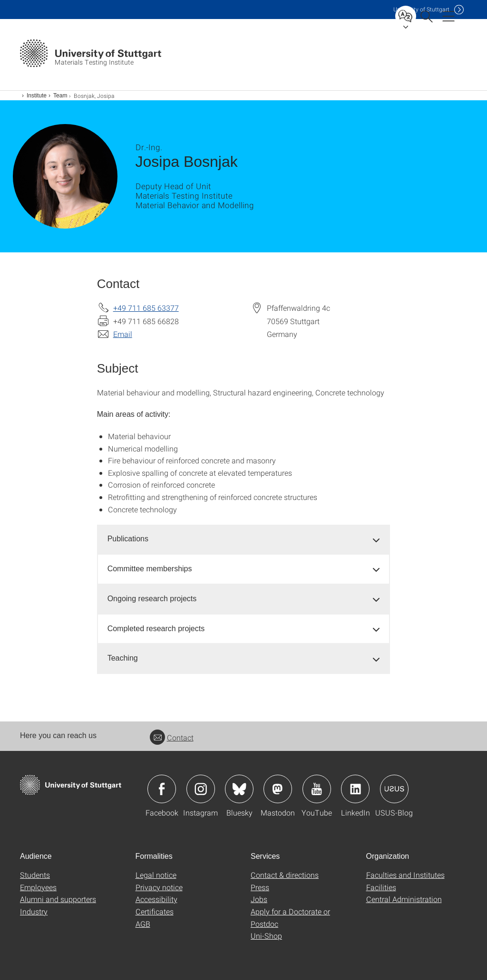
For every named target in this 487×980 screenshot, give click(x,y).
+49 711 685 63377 (146, 308)
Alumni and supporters (58, 899)
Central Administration (404, 899)
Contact (172, 737)
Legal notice (156, 875)
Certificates (155, 911)
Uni (421, 9)
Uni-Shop (266, 936)
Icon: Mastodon (278, 789)
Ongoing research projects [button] (152, 599)
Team (60, 96)
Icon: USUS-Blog (394, 789)
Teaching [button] (123, 658)
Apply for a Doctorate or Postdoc (290, 918)
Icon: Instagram (201, 789)
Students (35, 875)
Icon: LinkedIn (355, 789)
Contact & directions (285, 875)
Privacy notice (159, 887)
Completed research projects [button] (156, 629)
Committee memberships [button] (150, 569)
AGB (143, 924)
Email (123, 334)
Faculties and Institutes (405, 875)
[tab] (244, 539)
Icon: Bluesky (239, 789)
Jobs (259, 899)
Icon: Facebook (162, 789)
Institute (37, 96)
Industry (34, 911)
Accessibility (156, 899)
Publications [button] (128, 539)
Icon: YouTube (317, 789)
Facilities (381, 887)
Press (260, 887)
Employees (38, 887)
